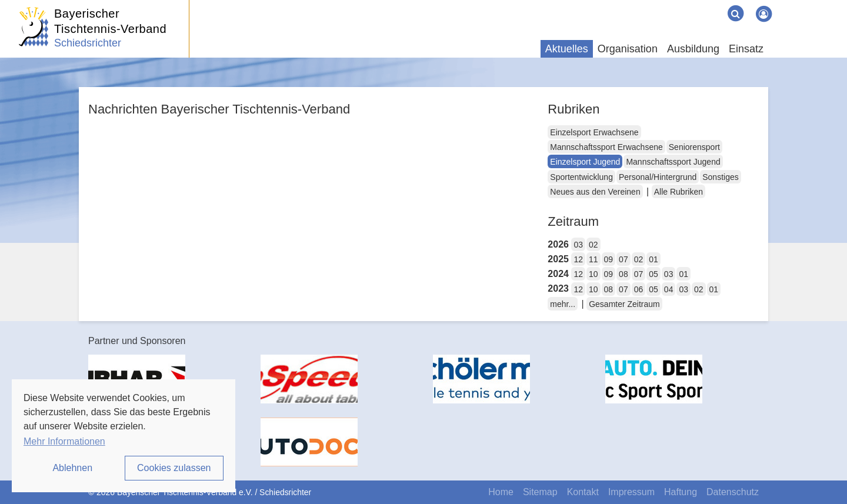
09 (609, 259)
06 (639, 289)
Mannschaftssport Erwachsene (606, 147)
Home (501, 492)
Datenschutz (733, 492)
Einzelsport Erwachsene (594, 132)
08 (623, 274)
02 (593, 245)
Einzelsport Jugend (585, 162)
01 (653, 259)
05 (653, 274)
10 (593, 274)
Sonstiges (720, 177)
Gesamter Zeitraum (624, 304)
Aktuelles (567, 49)
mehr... (563, 304)
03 (578, 245)
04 (669, 289)
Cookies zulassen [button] (174, 468)
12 (578, 259)
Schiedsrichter (88, 43)
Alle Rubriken (678, 192)
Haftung (681, 492)
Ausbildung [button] (693, 49)
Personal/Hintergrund (658, 177)
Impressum (631, 492)
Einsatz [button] (746, 49)
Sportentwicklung (581, 177)
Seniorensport (694, 147)
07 (623, 259)
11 (593, 259)
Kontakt (583, 492)
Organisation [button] (628, 49)
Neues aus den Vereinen (595, 192)
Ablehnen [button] (72, 468)
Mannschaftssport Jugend (673, 162)
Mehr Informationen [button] (64, 441)
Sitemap (540, 492)
